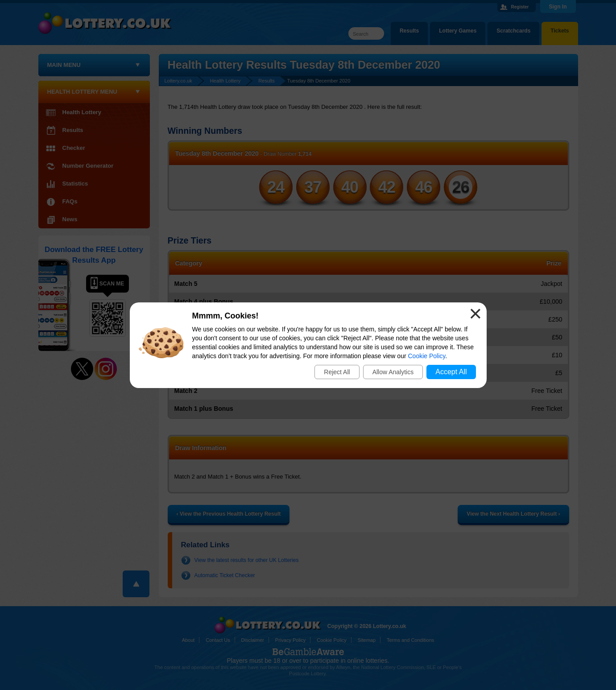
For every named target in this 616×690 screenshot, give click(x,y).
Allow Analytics (393, 372)
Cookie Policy (427, 356)
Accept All (451, 372)
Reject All (337, 372)
